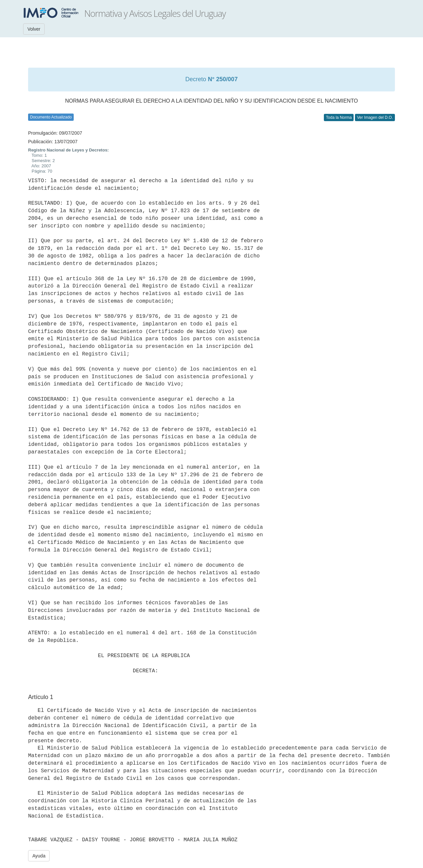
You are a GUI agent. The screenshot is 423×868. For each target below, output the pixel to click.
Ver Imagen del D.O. (375, 117)
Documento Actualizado (51, 117)
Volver (34, 29)
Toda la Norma (339, 117)
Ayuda (39, 856)
